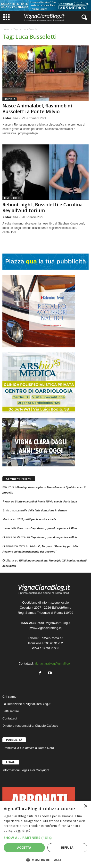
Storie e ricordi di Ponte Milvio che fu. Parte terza (46, 501)
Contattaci (10, 718)
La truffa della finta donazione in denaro (42, 510)
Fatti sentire (11, 711)
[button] (45, 838)
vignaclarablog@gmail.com (53, 663)
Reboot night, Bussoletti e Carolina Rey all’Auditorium (42, 208)
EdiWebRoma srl (51, 638)
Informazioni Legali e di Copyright (26, 770)
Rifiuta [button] (67, 848)
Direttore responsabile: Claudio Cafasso (30, 726)
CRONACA (10, 99)
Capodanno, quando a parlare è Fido (54, 528)
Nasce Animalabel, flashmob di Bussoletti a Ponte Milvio (37, 109)
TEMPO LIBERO (13, 198)
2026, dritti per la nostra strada (37, 519)
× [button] (86, 806)
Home (6, 29)
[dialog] (45, 834)
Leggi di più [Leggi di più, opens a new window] (22, 831)
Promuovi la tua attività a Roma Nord (28, 748)
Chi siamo (9, 697)
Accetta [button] (24, 848)
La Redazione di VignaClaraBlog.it (26, 704)
